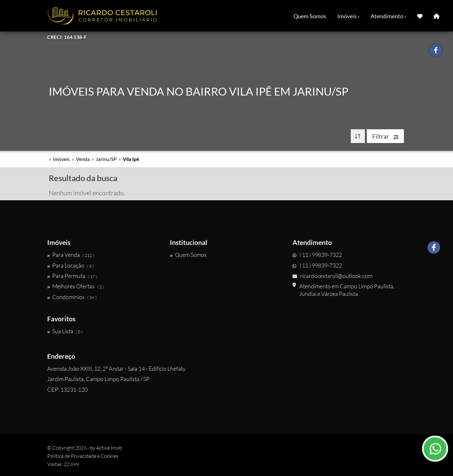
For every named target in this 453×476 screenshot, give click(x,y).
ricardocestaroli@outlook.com (333, 276)
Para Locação (70, 265)
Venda (83, 159)
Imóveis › (348, 16)
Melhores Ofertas (76, 286)
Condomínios (72, 297)
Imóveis (61, 159)
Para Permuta (72, 276)
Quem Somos (310, 16)
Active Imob (109, 448)
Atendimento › (388, 16)
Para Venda (71, 255)
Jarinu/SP (106, 159)
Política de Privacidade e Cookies (83, 456)
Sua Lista (65, 331)
